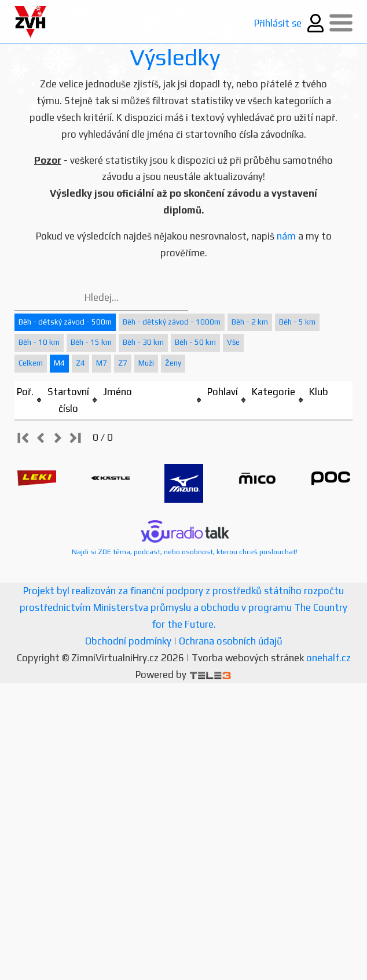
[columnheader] (30, 401)
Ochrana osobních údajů (231, 641)
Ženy (173, 363)
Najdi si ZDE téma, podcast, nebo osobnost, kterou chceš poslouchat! (185, 538)
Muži (146, 363)
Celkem (31, 363)
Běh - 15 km (91, 342)
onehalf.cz (329, 658)
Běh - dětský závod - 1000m (172, 322)
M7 (102, 363)
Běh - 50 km (195, 342)
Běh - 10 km (39, 342)
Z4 (80, 363)
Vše (233, 342)
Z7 (123, 363)
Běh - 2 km (250, 322)
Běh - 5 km (297, 322)
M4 (59, 363)
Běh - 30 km (143, 342)
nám (286, 236)
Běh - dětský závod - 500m (65, 322)
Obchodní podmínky (128, 641)
